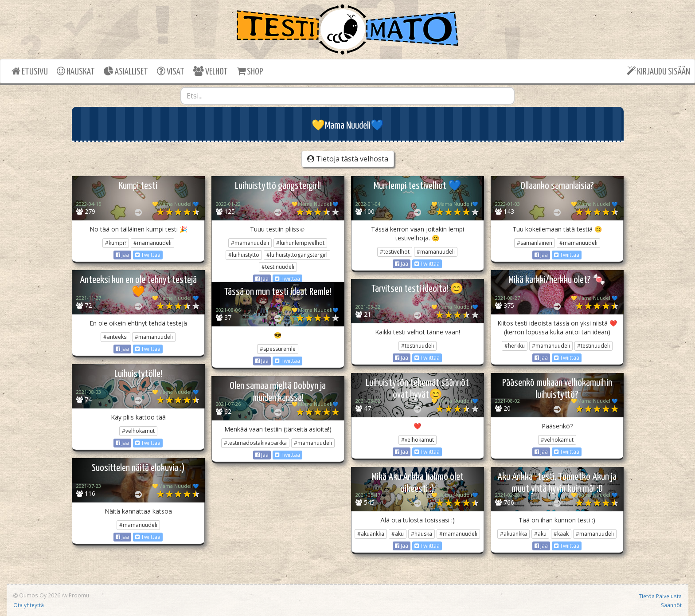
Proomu (79, 595)
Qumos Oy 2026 (37, 595)
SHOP (250, 71)
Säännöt (671, 605)
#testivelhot (395, 252)
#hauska (422, 534)
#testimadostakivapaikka (255, 443)
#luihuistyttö (244, 255)
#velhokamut (138, 431)
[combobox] (347, 96)
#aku (398, 534)
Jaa (122, 255)
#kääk (561, 534)
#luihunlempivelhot (300, 243)
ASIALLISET (126, 71)
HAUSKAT (76, 71)
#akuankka (371, 534)
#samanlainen (535, 243)
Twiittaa (148, 255)
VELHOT (211, 71)
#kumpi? (116, 243)
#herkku (515, 346)
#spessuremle (278, 349)
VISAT (171, 71)
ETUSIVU (30, 71)
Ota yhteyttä (29, 605)
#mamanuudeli (152, 243)
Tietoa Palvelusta (660, 596)
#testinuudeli (278, 267)
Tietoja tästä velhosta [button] (348, 159)
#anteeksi (115, 337)
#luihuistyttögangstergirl (297, 255)
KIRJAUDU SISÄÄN (658, 71)
